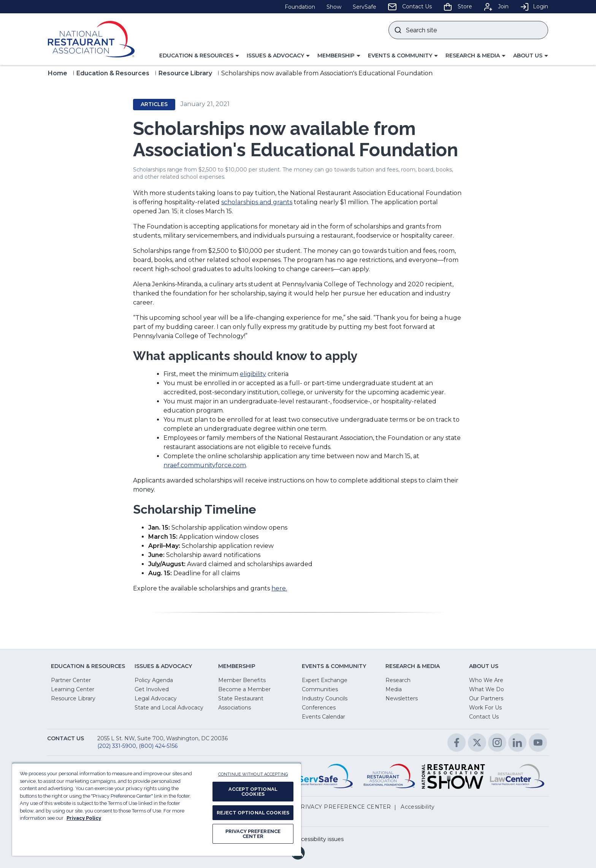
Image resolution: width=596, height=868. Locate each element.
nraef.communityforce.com (205, 465)
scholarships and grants (257, 202)
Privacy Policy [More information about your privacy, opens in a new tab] (84, 818)
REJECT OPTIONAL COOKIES (253, 813)
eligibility (253, 374)
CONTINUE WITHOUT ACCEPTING (253, 774)
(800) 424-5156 (158, 746)
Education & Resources (113, 73)
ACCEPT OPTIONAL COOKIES (253, 792)
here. (279, 588)
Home (58, 73)
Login (534, 6)
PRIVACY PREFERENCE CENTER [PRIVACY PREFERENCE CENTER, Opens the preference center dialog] (253, 834)
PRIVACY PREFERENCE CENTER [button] (344, 807)
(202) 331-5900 (117, 746)
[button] (199, 56)
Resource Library (185, 73)
